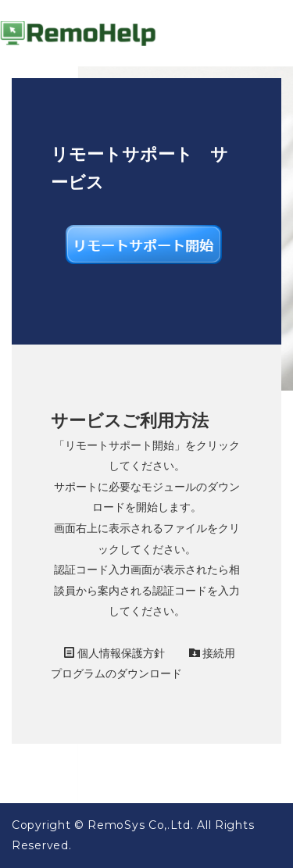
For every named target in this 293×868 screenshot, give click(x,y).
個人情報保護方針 (114, 653)
